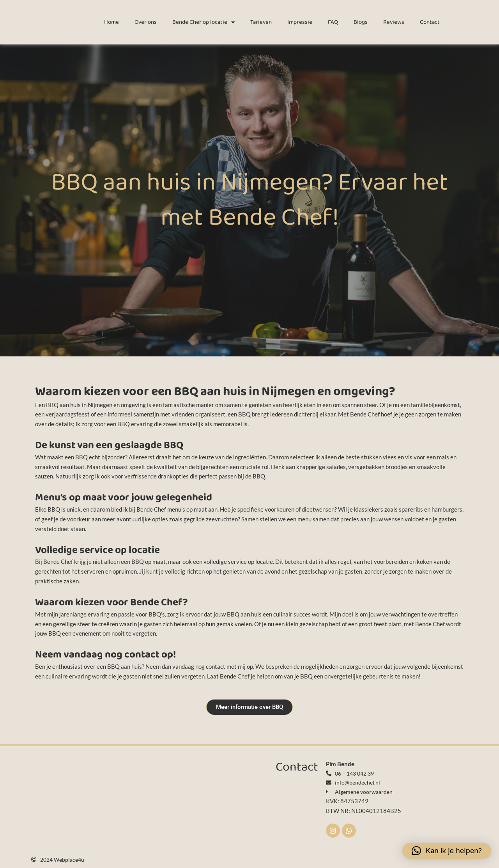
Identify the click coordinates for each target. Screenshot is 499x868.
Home (111, 22)
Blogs (361, 22)
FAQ (333, 22)
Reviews (394, 22)
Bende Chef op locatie (203, 22)
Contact (430, 22)
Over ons (146, 22)
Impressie (300, 22)
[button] (447, 851)
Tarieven (261, 22)
